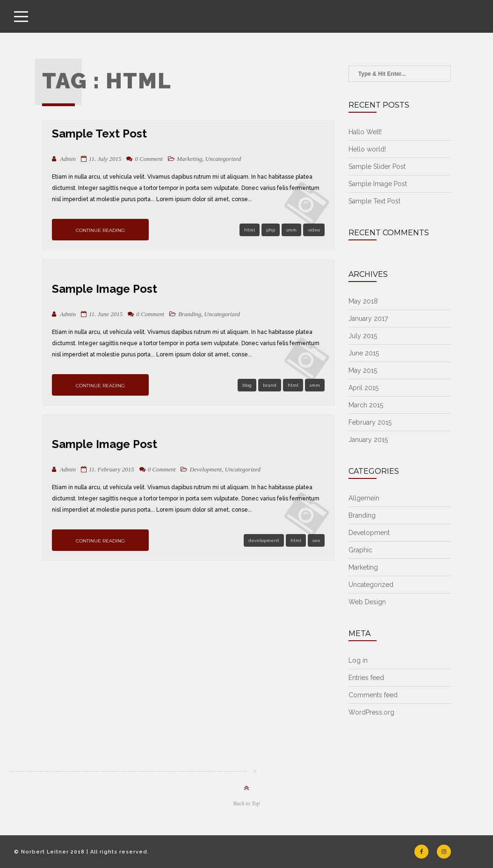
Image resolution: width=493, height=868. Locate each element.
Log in (358, 660)
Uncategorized (223, 159)
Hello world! (367, 149)
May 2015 (363, 370)
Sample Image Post (105, 289)
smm (291, 230)
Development (206, 469)
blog (247, 385)
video (314, 230)
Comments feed (373, 695)
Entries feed (366, 678)
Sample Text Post (99, 134)
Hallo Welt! (365, 132)
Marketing (189, 159)
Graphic (360, 550)
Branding (190, 314)
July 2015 (363, 336)
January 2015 (368, 440)
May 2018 (363, 301)
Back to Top (247, 803)
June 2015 (364, 353)
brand (270, 385)
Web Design (367, 602)
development (264, 540)
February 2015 (370, 422)
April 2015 (363, 388)
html (250, 230)
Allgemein (364, 498)
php (271, 230)
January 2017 (368, 318)
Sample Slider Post (377, 166)
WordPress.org (371, 712)
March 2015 (366, 405)
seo (316, 540)
